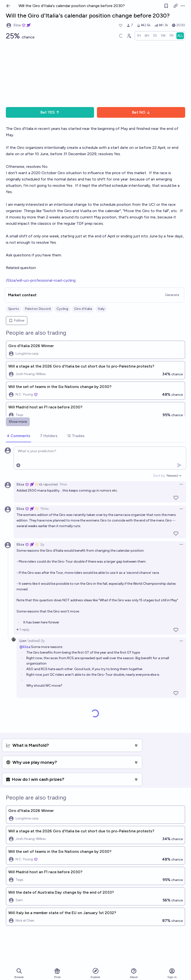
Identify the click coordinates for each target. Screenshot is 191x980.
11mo (45, 509)
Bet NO (141, 112)
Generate (172, 295)
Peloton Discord (38, 309)
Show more (18, 422)
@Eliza (25, 647)
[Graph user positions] (129, 36)
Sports (14, 309)
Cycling (62, 309)
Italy (101, 309)
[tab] (19, 436)
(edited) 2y (36, 641)
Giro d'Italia (83, 309)
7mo (63, 484)
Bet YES (50, 112)
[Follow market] (166, 6)
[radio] (139, 36)
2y (42, 544)
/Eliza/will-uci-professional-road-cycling (41, 280)
